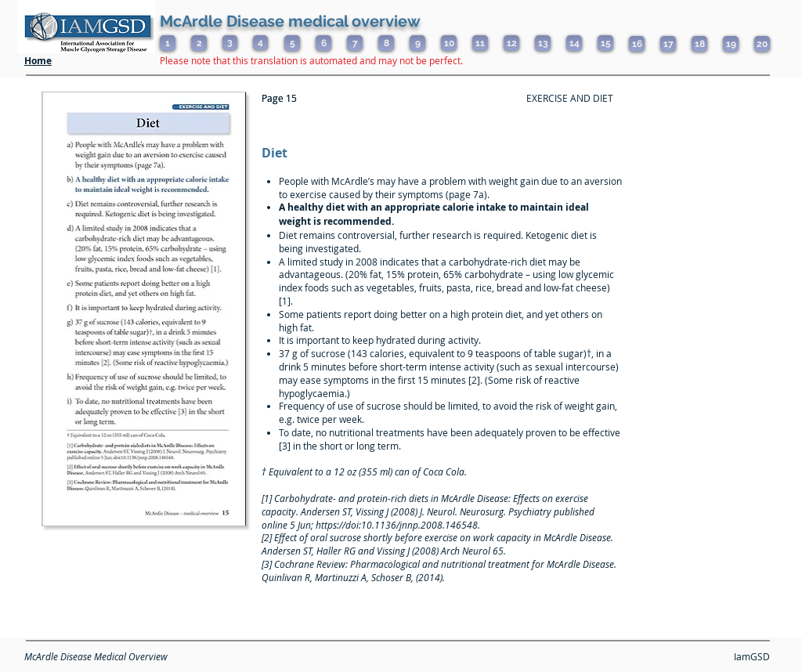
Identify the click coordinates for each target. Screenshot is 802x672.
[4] (260, 43)
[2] (199, 43)
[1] (168, 43)
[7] (355, 43)
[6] (323, 43)
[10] (449, 43)
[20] (762, 44)
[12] (511, 43)
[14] (574, 43)
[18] (699, 44)
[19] (731, 44)
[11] (480, 43)
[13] (543, 43)
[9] (417, 43)
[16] (637, 44)
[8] (386, 43)
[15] (605, 43)
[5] (292, 43)
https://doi (337, 525)
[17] (668, 44)
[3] (230, 43)
